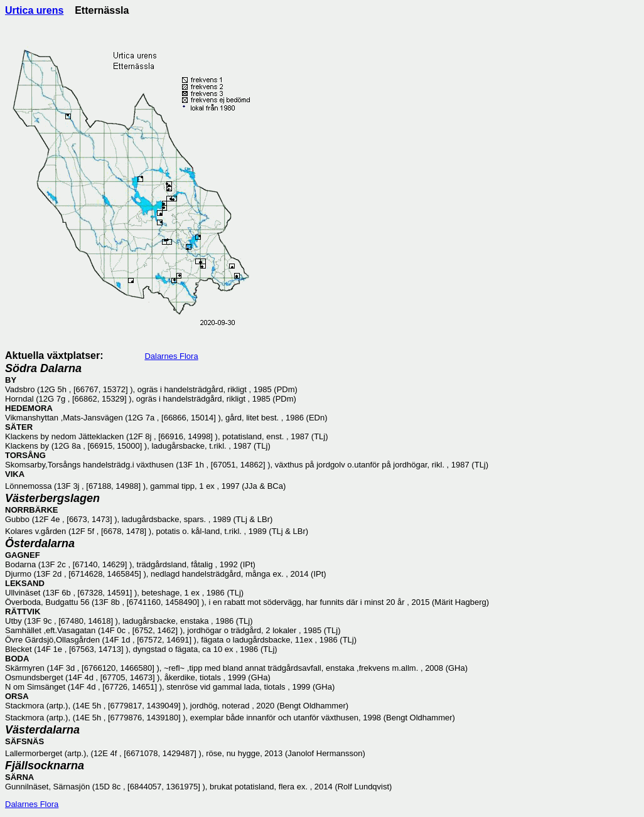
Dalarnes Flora (171, 356)
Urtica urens (34, 10)
